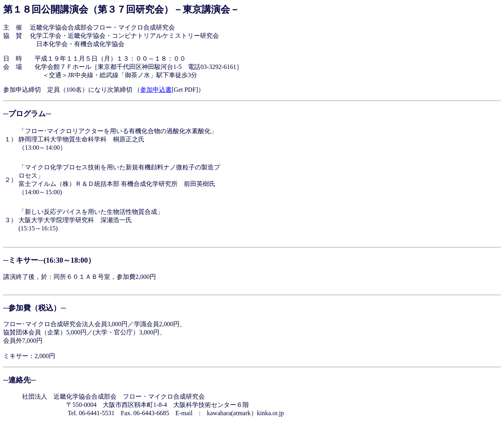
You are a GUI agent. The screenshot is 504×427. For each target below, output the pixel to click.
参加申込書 (156, 90)
